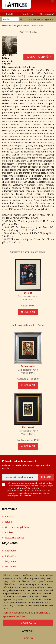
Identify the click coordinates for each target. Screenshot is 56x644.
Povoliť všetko (28, 623)
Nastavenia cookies (15, 538)
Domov (6, 25)
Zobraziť (28, 312)
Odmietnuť (28, 631)
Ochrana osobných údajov (18, 527)
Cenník (8, 517)
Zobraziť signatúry (39, 57)
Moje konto (11, 561)
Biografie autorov (22, 25)
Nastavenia (28, 638)
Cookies (9, 532)
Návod (8, 522)
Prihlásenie (34, 19)
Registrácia (47, 19)
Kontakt (9, 14)
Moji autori (11, 566)
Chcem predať (47, 14)
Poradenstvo (28, 14)
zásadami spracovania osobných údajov (29, 494)
